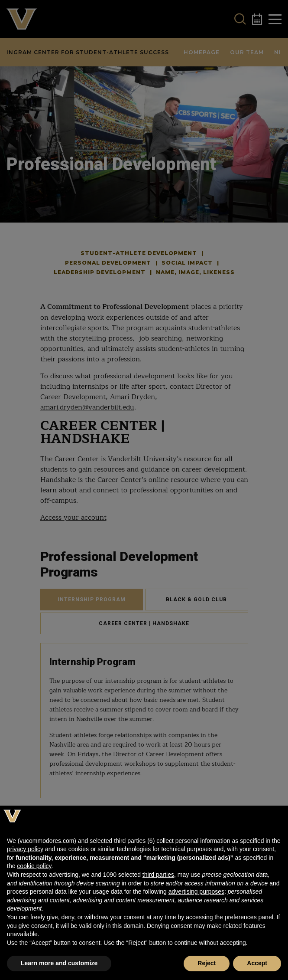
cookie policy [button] (34, 866)
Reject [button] (207, 963)
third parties (158, 875)
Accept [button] (257, 963)
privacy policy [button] (25, 849)
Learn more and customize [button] (59, 963)
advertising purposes (196, 892)
